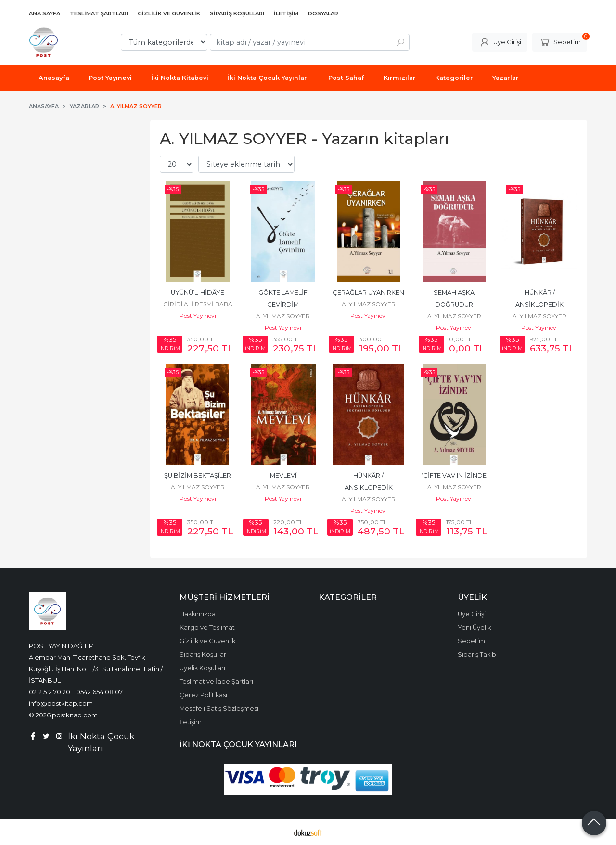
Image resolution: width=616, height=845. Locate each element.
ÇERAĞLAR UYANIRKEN (368, 292)
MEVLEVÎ (283, 475)
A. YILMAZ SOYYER (283, 316)
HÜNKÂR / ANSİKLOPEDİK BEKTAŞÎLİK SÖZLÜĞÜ (368, 487)
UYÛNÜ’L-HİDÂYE (198, 292)
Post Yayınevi (198, 316)
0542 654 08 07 (99, 692)
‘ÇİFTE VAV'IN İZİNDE (454, 475)
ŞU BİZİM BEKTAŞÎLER (198, 475)
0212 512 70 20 (50, 692)
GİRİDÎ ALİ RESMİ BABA (198, 304)
